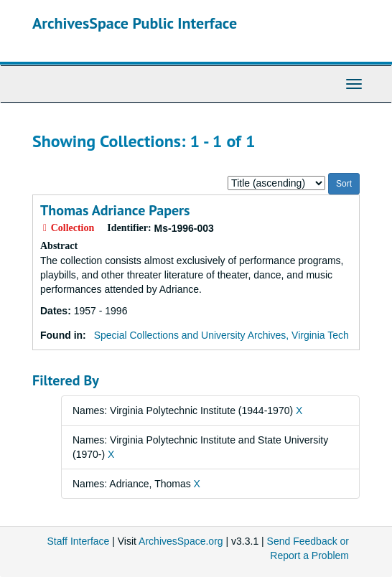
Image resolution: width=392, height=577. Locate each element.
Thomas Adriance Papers (115, 210)
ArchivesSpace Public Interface (135, 23)
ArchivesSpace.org (181, 541)
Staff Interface (78, 541)
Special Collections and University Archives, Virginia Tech (221, 335)
